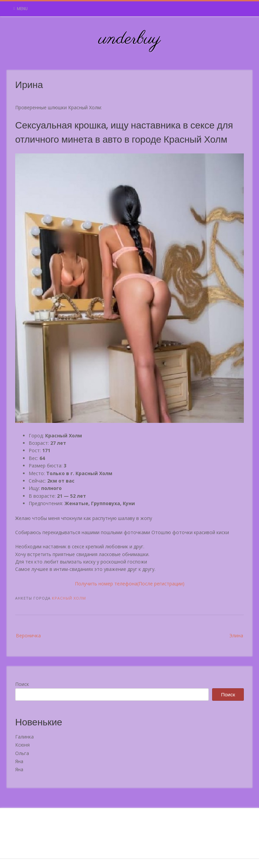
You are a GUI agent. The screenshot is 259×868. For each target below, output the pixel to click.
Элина (236, 635)
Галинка (24, 737)
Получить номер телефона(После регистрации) (130, 584)
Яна (19, 761)
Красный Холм (69, 598)
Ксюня (22, 745)
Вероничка (28, 635)
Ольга (22, 753)
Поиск (22, 684)
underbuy (130, 39)
